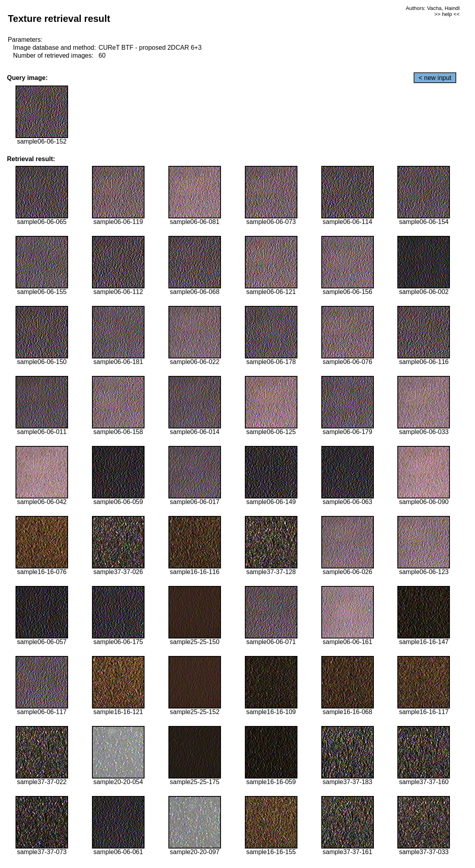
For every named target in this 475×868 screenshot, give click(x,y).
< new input (435, 78)
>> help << (447, 14)
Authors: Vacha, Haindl (433, 8)
